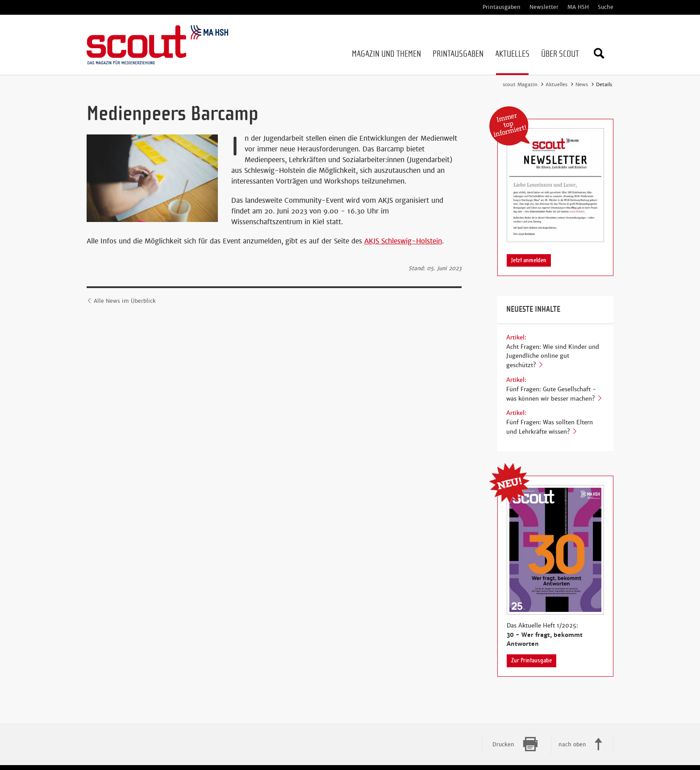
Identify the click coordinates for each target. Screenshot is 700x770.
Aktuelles (556, 84)
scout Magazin (520, 84)
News (582, 84)
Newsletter (544, 7)
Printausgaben (502, 7)
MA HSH (578, 7)
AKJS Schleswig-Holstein (403, 241)
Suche (606, 7)
